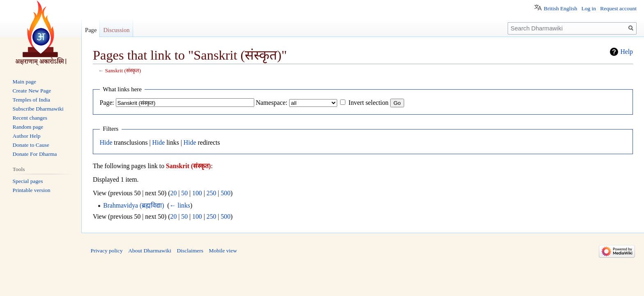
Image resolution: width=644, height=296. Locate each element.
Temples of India (31, 100)
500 (225, 193)
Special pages (28, 181)
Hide (106, 142)
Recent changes (30, 118)
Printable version (32, 190)
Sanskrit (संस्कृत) (123, 71)
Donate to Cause (31, 145)
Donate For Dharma (35, 154)
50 (184, 193)
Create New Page (32, 91)
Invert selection (368, 103)
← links (180, 205)
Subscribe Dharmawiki (38, 109)
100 (197, 193)
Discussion (116, 30)
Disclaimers (190, 251)
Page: (107, 103)
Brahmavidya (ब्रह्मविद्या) (133, 205)
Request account (618, 8)
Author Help (27, 136)
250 (212, 193)
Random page (28, 127)
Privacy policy (107, 251)
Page (91, 30)
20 (174, 193)
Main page (24, 82)
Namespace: (272, 103)
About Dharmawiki (150, 251)
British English (560, 8)
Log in (589, 8)
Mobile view (223, 251)
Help (627, 52)
